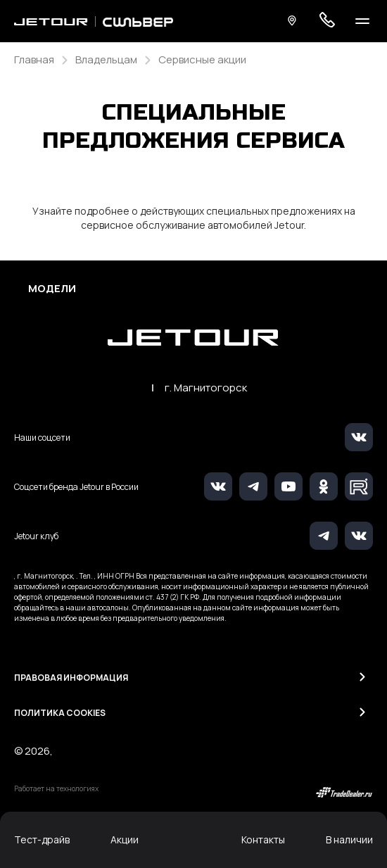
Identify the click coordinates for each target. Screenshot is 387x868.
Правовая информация (71, 678)
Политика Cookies (60, 713)
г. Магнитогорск (206, 388)
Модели (52, 289)
